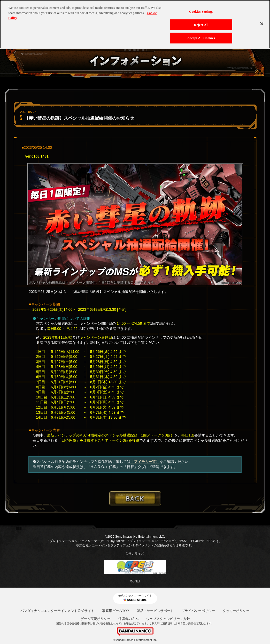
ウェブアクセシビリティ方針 (168, 619)
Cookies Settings (201, 9)
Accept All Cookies (201, 35)
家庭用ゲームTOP (116, 611)
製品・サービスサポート (155, 611)
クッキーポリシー (236, 611)
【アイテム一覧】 (145, 462)
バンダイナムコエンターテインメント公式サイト (57, 611)
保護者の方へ (128, 619)
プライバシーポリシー (198, 611)
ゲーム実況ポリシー (95, 619)
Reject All (201, 22)
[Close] (262, 21)
